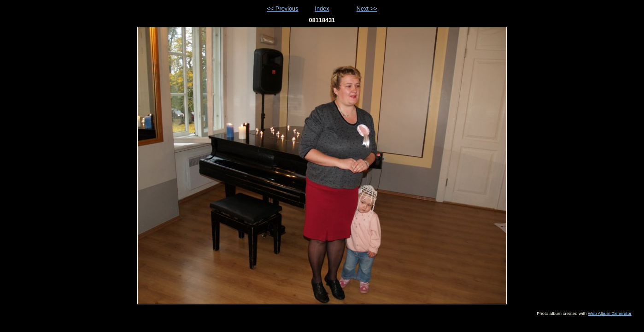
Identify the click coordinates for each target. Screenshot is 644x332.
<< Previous (282, 9)
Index (322, 9)
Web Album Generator (610, 313)
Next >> (367, 9)
